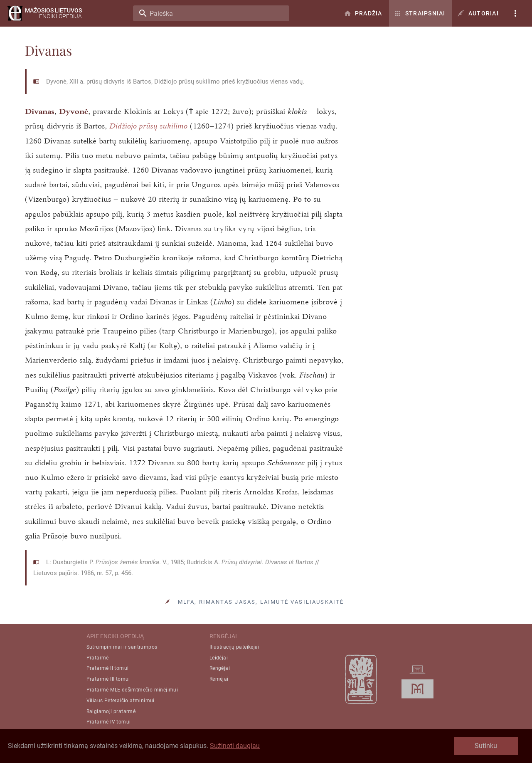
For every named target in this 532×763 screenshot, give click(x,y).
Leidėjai (219, 658)
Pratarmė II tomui (108, 668)
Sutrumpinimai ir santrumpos (122, 647)
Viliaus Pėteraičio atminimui (121, 701)
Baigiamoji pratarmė (111, 711)
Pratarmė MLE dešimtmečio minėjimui (132, 690)
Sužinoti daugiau (235, 746)
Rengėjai (220, 668)
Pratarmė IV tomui (109, 722)
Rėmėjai (219, 679)
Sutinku (486, 746)
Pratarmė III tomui (108, 679)
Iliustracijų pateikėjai (234, 647)
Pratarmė (98, 658)
